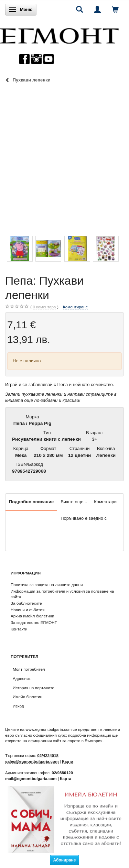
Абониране (65, 860)
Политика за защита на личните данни (47, 585)
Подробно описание (31, 502)
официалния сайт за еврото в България (65, 741)
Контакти (19, 629)
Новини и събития (28, 610)
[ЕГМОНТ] (59, 34)
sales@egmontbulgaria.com (32, 761)
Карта (68, 761)
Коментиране (75, 307)
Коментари (105, 502)
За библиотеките (26, 603)
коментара (44, 307)
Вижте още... (74, 502)
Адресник (22, 678)
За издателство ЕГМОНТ (34, 622)
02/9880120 (62, 773)
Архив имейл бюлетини (33, 616)
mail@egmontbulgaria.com (31, 778)
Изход (18, 706)
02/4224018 (48, 755)
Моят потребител (29, 669)
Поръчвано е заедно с (84, 518)
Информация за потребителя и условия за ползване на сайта (62, 594)
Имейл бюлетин (28, 697)
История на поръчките (34, 688)
